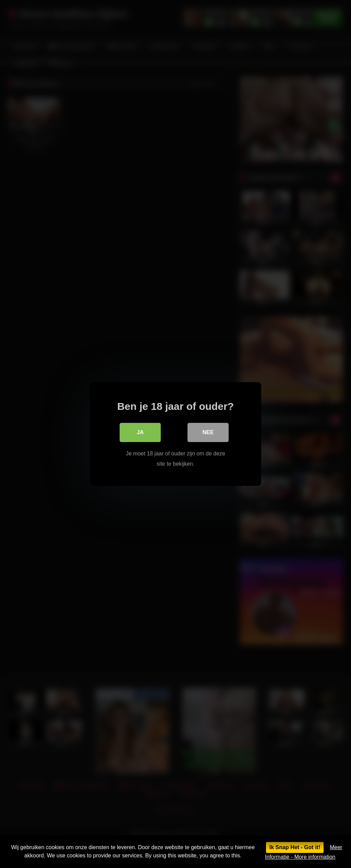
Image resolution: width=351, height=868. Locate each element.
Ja (140, 432)
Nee (208, 432)
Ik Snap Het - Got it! (295, 847)
